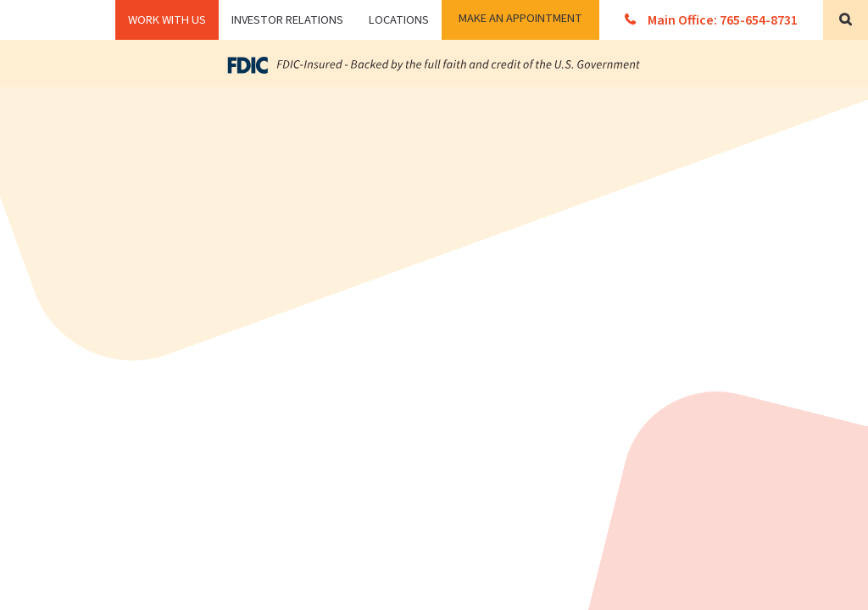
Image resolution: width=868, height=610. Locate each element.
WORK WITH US (167, 20)
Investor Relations (287, 20)
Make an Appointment (520, 18)
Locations (399, 20)
